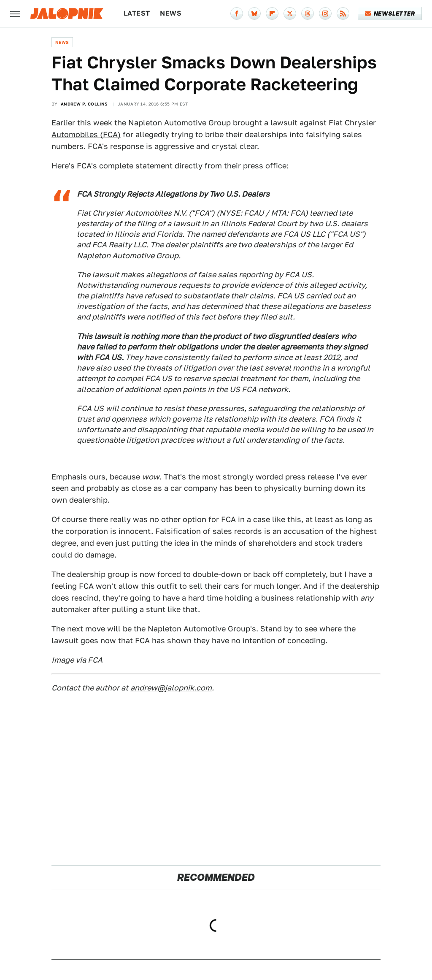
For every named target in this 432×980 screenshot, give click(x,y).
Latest (137, 13)
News (171, 13)
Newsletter (390, 14)
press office (265, 166)
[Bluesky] (254, 14)
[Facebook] (237, 14)
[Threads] (308, 14)
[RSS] (343, 14)
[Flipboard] (272, 14)
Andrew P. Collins (84, 104)
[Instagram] (325, 14)
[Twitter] (290, 14)
